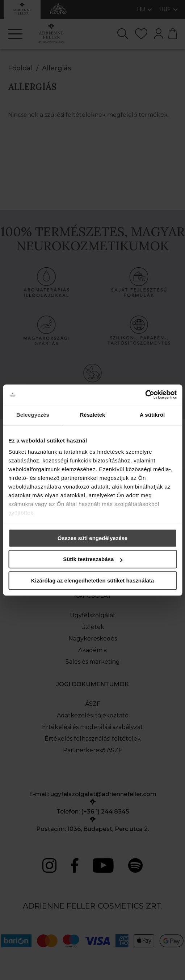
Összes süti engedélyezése (92, 538)
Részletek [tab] (92, 415)
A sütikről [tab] (152, 415)
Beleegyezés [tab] (33, 415)
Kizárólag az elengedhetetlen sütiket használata (92, 580)
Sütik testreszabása (93, 559)
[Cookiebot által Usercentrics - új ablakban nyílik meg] (145, 395)
